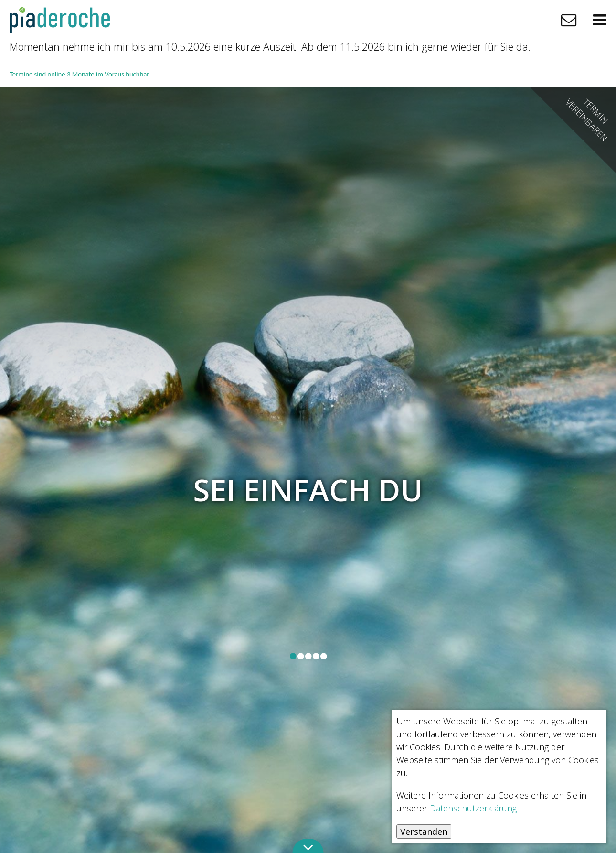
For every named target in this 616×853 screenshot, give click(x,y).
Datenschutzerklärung (473, 808)
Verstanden (424, 831)
